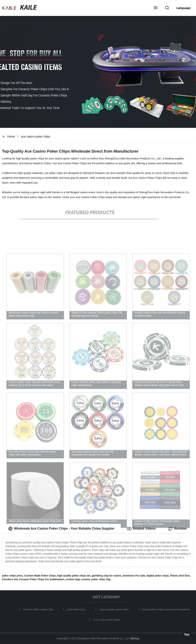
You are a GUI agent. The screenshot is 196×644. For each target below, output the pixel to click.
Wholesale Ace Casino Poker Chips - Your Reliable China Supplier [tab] (61, 529)
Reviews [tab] (178, 529)
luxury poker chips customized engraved (167, 609)
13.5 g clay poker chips (107, 620)
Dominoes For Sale (134, 576)
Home (11, 137)
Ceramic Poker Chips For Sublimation (42, 579)
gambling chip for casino (106, 576)
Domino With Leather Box (39, 609)
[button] (156, 8)
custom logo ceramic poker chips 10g (88, 579)
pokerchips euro (77, 609)
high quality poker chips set (74, 576)
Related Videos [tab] (141, 529)
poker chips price (12, 576)
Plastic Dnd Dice (180, 576)
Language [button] (183, 8)
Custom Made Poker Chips (40, 576)
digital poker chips (158, 576)
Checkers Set (10, 579)
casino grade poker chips (115, 609)
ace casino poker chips (36, 137)
